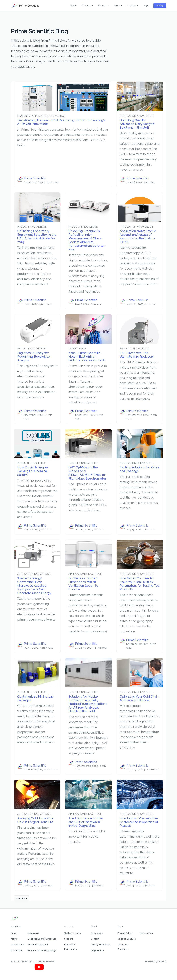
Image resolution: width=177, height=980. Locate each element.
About (74, 6)
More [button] (117, 6)
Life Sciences (18, 945)
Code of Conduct (126, 939)
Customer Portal (73, 933)
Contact (95, 939)
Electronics (34, 933)
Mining (14, 939)
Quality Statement (100, 945)
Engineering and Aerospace (42, 939)
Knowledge (97, 933)
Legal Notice (97, 950)
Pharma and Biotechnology (42, 950)
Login (146, 6)
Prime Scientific (25, 6)
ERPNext (162, 961)
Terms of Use (147, 933)
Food (14, 933)
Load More (22, 898)
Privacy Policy (125, 933)
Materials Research (38, 945)
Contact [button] (132, 6)
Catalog (160, 6)
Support (68, 939)
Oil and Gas (17, 950)
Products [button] (87, 6)
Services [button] (103, 6)
